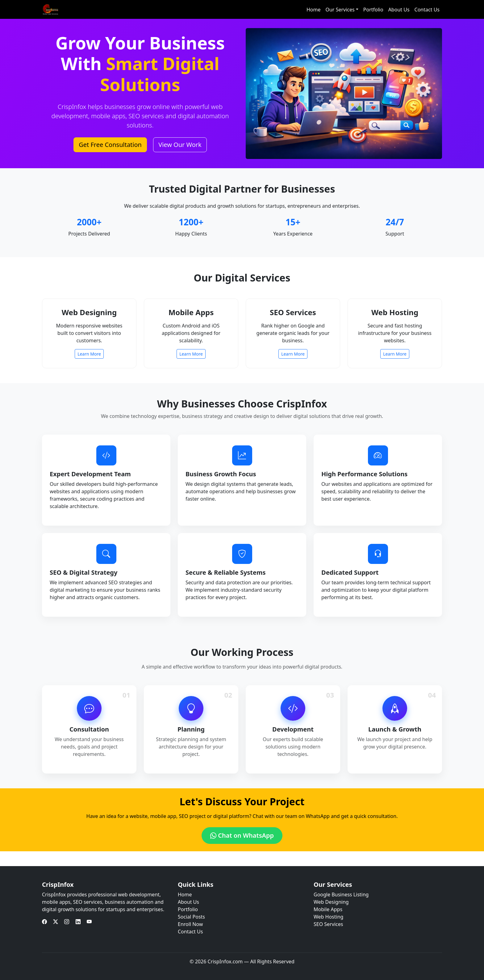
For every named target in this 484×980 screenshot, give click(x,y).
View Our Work (180, 145)
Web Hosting (328, 917)
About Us (399, 10)
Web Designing (331, 902)
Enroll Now (190, 924)
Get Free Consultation (110, 145)
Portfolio (373, 10)
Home (314, 10)
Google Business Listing (341, 895)
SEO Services (328, 924)
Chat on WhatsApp (242, 835)
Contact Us (427, 10)
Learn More (89, 354)
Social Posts (191, 917)
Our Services (340, 10)
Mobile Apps (328, 909)
